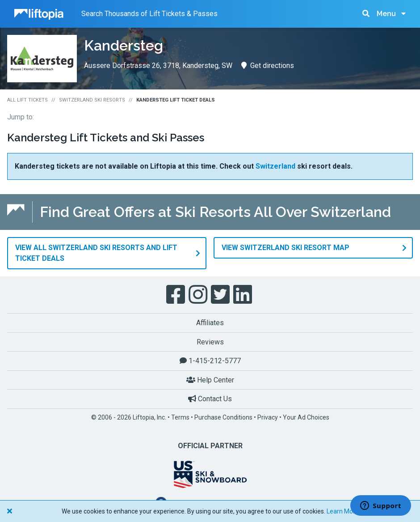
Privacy (268, 417)
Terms (180, 417)
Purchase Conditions (223, 417)
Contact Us (210, 399)
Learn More (343, 511)
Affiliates (210, 322)
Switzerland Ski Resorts (92, 100)
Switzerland (275, 166)
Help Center (210, 380)
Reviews (210, 342)
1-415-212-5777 (210, 360)
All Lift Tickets (27, 100)
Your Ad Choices (306, 417)
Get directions (268, 66)
